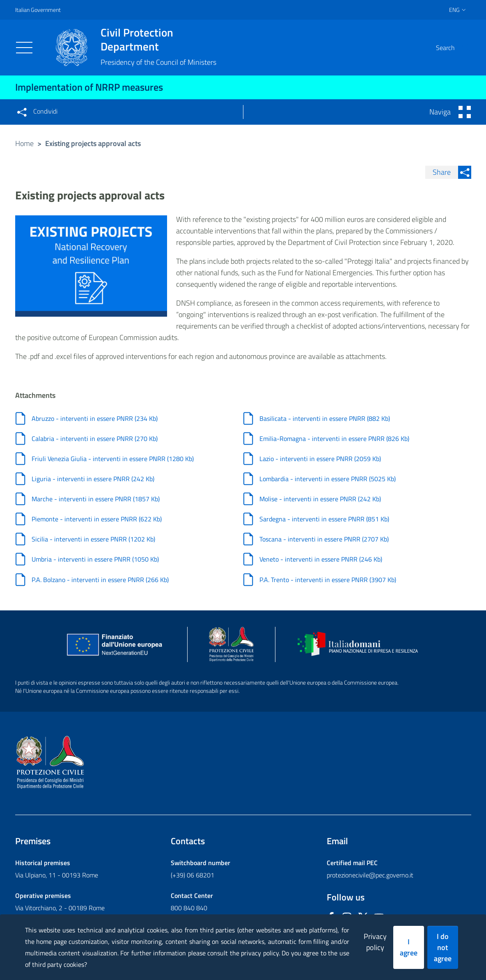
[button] (461, 48)
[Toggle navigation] (24, 48)
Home (24, 143)
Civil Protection (158, 39)
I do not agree (443, 947)
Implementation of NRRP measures (89, 87)
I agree (409, 947)
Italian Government (38, 10)
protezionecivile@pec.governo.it (370, 878)
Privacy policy (375, 942)
